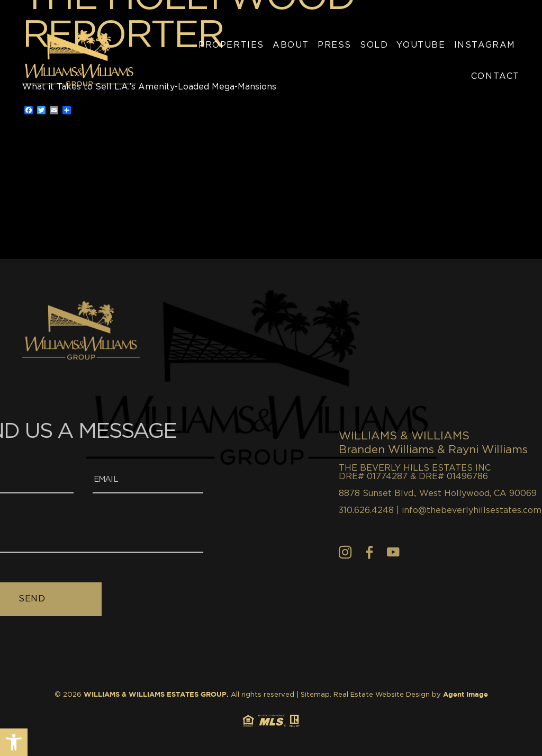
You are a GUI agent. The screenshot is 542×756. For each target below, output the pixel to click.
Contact (495, 76)
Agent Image (466, 695)
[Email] (91, 480)
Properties (231, 45)
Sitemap (315, 695)
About (291, 45)
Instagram (485, 45)
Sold (374, 45)
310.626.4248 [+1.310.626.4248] (423, 510)
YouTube (421, 45)
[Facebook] (427, 552)
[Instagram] (403, 552)
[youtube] (450, 552)
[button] (14, 742)
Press (335, 45)
